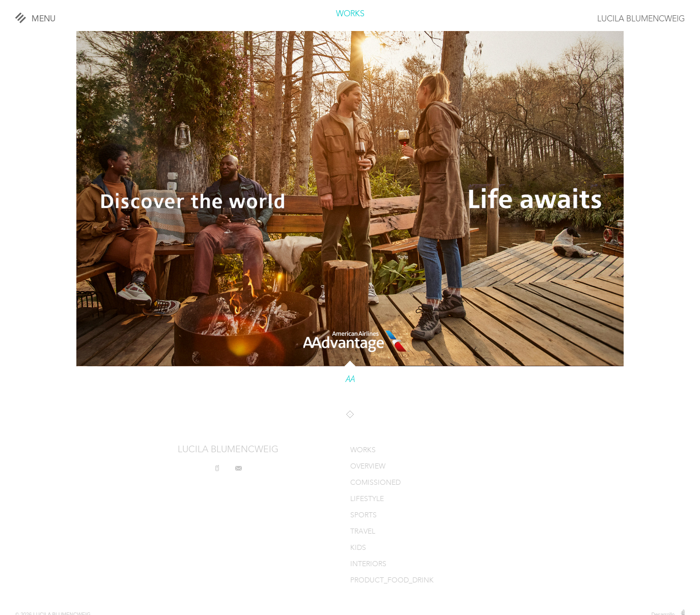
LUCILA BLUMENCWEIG (641, 19)
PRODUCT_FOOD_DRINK (392, 581)
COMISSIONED (375, 483)
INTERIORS (368, 564)
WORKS (350, 14)
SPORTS (363, 516)
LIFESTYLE (367, 499)
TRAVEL (363, 532)
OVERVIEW (368, 467)
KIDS (358, 548)
